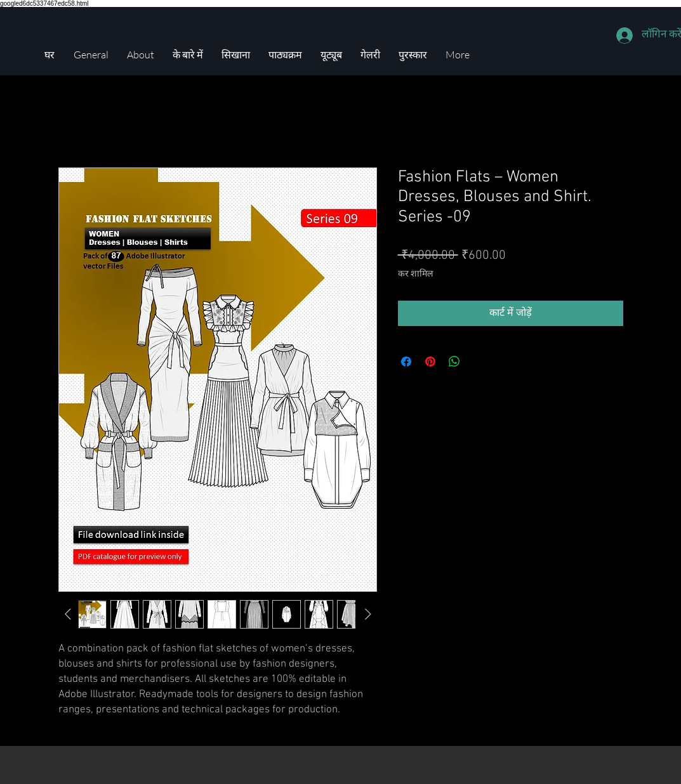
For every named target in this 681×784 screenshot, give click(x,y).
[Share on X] (479, 362)
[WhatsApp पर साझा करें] (454, 362)
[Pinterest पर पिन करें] (430, 362)
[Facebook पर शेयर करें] (406, 362)
